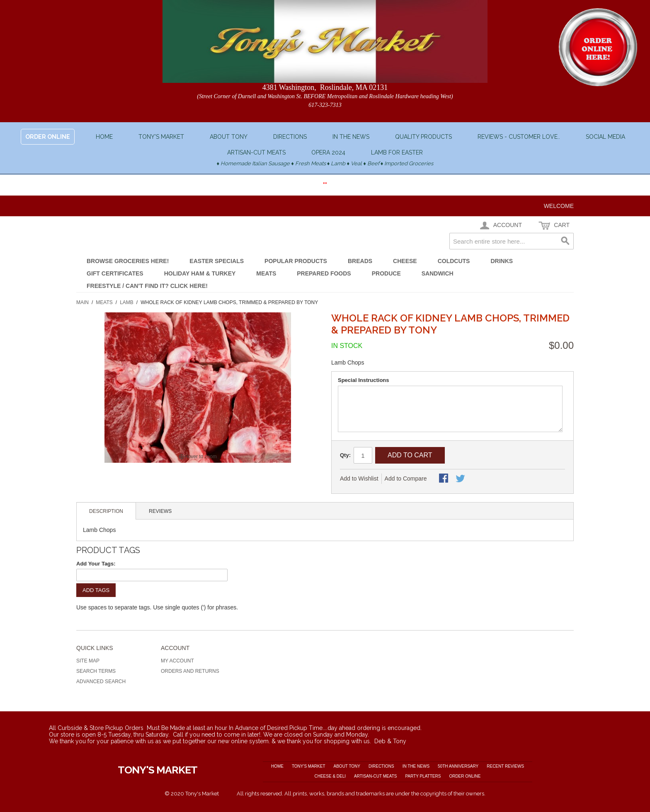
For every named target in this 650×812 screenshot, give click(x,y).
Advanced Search (101, 681)
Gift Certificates (115, 273)
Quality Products (423, 137)
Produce (386, 273)
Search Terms (96, 671)
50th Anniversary (458, 766)
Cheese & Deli (330, 776)
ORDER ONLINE (48, 137)
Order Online (465, 776)
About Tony (229, 137)
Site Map (88, 661)
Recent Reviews (505, 766)
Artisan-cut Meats (256, 152)
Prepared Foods (324, 273)
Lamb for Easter (397, 152)
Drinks (502, 261)
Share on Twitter (461, 479)
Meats (266, 273)
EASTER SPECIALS (217, 261)
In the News (351, 137)
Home (104, 137)
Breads (360, 261)
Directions (290, 137)
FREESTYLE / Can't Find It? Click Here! (147, 286)
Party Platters (423, 776)
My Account (177, 661)
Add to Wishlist (359, 479)
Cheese (405, 261)
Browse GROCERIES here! (128, 261)
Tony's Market (161, 137)
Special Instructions (364, 380)
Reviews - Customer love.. (519, 137)
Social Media (605, 137)
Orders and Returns (190, 671)
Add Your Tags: (96, 564)
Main (82, 302)
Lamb (127, 302)
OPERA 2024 (328, 152)
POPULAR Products (296, 261)
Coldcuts (454, 261)
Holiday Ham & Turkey (200, 273)
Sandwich (438, 273)
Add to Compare (406, 479)
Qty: (345, 455)
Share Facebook (444, 479)
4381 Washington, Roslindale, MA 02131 (325, 87)
